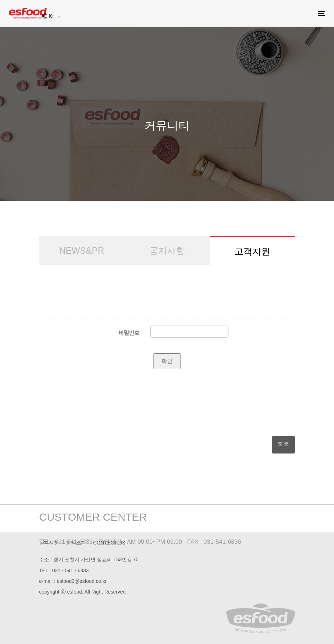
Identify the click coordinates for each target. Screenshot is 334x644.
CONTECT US (109, 543)
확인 (167, 361)
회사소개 (76, 543)
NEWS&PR (82, 251)
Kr (51, 16)
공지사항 (167, 251)
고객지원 (252, 251)
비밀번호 (129, 333)
